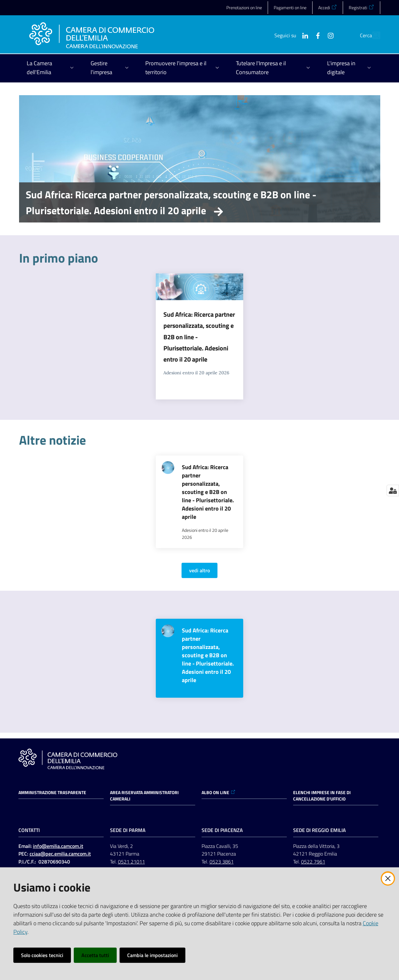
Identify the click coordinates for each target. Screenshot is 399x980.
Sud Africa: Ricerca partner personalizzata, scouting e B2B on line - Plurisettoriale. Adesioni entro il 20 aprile (171, 202)
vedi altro (199, 570)
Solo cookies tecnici (42, 955)
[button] (373, 35)
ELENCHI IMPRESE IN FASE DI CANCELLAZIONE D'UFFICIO (322, 796)
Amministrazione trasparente (52, 793)
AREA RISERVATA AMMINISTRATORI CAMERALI (144, 796)
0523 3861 (222, 862)
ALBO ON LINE (219, 793)
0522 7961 (313, 862)
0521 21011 (131, 862)
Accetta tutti (95, 955)
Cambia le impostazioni (152, 955)
